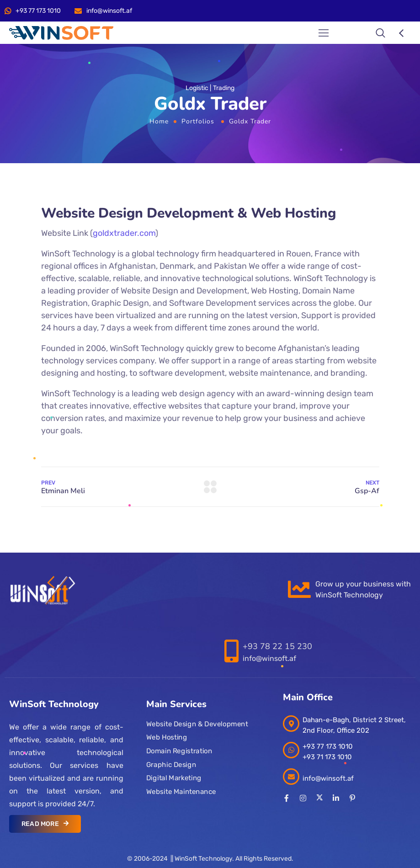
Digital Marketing (174, 778)
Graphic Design (171, 765)
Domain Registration (179, 751)
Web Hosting (167, 737)
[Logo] (61, 33)
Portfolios (198, 121)
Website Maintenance (181, 792)
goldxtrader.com (124, 233)
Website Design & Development (197, 724)
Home (159, 121)
